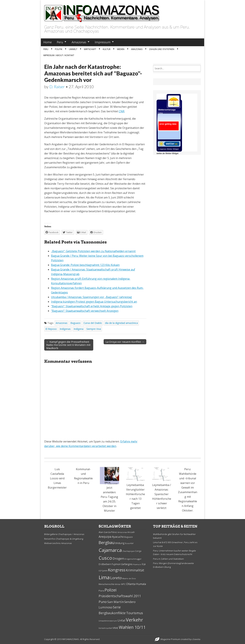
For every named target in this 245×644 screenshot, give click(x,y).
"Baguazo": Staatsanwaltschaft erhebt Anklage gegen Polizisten (92, 306)
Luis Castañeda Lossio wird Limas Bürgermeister (57, 478)
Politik (59, 49)
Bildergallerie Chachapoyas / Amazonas (64, 534)
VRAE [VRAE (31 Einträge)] (116, 628)
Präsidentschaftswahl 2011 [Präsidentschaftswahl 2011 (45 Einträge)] (120, 596)
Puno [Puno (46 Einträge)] (103, 602)
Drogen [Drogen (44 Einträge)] (118, 559)
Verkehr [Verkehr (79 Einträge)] (134, 620)
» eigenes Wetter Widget (168, 149)
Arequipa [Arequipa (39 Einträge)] (105, 537)
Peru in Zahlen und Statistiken (169, 559)
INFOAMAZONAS (71, 639)
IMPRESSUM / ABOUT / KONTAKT (59, 55)
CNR (122, 111)
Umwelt (73, 49)
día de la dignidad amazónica (121, 323)
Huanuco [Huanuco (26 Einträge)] (137, 564)
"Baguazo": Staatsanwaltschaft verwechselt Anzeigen (85, 311)
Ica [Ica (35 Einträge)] (144, 564)
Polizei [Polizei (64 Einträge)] (111, 590)
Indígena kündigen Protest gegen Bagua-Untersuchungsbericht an (94, 302)
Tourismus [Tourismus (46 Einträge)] (135, 613)
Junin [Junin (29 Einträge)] (105, 571)
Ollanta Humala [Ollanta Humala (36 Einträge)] (136, 584)
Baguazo (75, 323)
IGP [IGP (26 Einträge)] (100, 571)
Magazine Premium (170, 639)
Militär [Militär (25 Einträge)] (118, 584)
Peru (60, 42)
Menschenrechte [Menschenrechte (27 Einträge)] (107, 584)
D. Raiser (57, 87)
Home (48, 42)
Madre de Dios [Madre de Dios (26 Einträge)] (129, 578)
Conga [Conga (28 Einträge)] (138, 551)
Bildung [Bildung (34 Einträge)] (120, 543)
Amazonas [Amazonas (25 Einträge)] (122, 532)
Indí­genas (65, 329)
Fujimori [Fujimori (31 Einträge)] (116, 564)
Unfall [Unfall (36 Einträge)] (121, 621)
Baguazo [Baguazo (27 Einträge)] (129, 537)
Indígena (79, 329)
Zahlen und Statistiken (162, 49)
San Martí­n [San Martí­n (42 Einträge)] (116, 602)
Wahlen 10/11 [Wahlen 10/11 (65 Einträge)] (132, 627)
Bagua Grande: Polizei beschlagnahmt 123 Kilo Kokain (85, 265)
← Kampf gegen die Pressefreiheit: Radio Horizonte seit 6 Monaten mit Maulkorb (68, 345)
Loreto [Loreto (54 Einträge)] (116, 578)
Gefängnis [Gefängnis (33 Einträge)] (127, 564)
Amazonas (79, 42)
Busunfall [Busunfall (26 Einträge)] (129, 543)
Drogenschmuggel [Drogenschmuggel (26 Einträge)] (133, 559)
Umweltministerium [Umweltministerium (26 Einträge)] (108, 621)
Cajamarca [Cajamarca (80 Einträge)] (110, 550)
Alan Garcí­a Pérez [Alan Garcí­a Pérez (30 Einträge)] (108, 532)
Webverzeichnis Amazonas (58, 543)
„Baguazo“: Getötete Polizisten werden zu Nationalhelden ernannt (93, 251)
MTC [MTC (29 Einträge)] (124, 584)
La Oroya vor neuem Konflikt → (125, 342)
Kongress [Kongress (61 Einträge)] (117, 570)
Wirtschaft (90, 49)
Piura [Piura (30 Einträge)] (101, 591)
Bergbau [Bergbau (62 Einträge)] (107, 542)
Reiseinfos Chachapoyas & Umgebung (64, 539)
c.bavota (196, 639)
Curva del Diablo (93, 323)
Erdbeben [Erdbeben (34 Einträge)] (105, 564)
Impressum (103, 42)
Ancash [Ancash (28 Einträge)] (131, 532)
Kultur (107, 49)
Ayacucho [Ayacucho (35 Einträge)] (118, 537)
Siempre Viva (94, 329)
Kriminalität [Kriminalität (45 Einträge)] (135, 570)
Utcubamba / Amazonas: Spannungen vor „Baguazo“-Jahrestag (91, 297)
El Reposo (51, 329)
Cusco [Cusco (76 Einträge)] (105, 558)
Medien (121, 49)
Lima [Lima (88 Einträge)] (104, 577)
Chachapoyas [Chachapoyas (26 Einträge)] (128, 551)
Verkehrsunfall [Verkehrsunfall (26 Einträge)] (105, 628)
